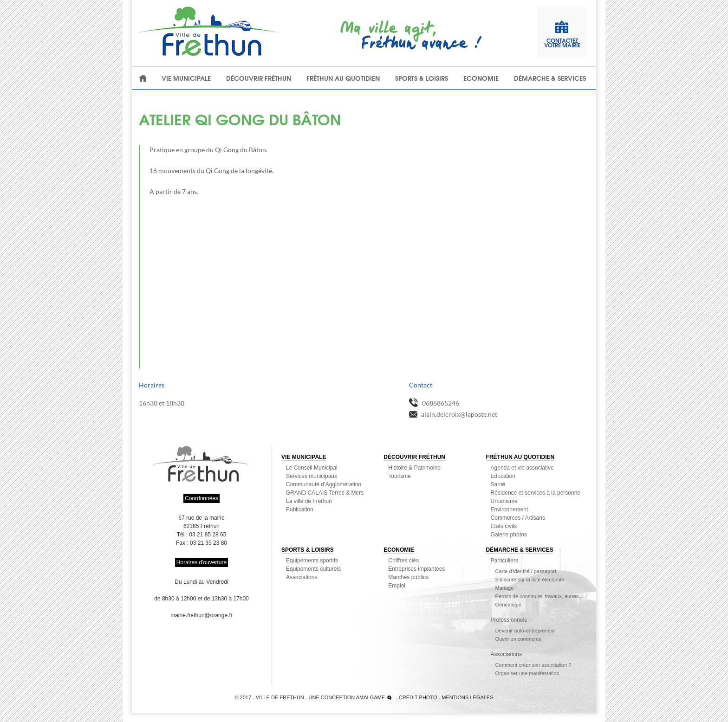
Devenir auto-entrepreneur (525, 631)
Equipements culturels (313, 569)
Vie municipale (186, 78)
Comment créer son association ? (533, 665)
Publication (300, 509)
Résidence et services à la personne (536, 493)
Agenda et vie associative (522, 468)
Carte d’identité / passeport (526, 571)
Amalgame (370, 697)
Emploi (397, 586)
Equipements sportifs (312, 561)
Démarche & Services (550, 78)
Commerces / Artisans (518, 518)
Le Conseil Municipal (312, 468)
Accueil (143, 78)
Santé (498, 484)
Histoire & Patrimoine (414, 468)
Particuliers (504, 561)
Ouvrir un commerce (519, 639)
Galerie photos (509, 535)
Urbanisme (504, 501)
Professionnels (509, 620)
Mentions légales (467, 697)
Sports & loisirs (422, 78)
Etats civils (504, 526)
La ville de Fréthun (309, 501)
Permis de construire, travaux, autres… (540, 596)
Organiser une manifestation (527, 673)
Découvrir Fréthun (259, 78)
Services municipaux (312, 476)
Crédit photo (418, 697)
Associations (302, 577)
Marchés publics (408, 577)
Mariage (505, 588)
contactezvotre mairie (562, 34)
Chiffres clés (403, 561)
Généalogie (508, 605)
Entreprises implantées (416, 569)
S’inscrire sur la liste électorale (530, 580)
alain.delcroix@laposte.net (459, 414)
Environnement (510, 509)
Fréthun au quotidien (343, 78)
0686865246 (441, 403)
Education (503, 476)
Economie (481, 78)
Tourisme (400, 476)
